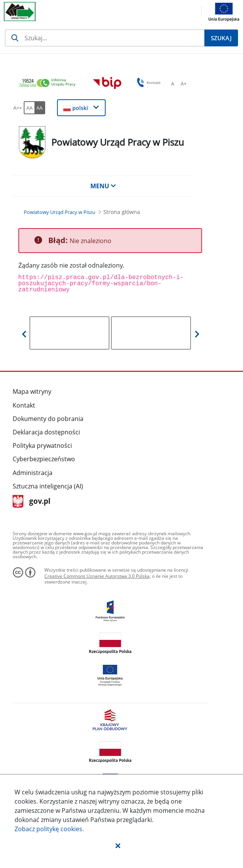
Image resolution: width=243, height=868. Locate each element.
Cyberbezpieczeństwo (44, 459)
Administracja (33, 473)
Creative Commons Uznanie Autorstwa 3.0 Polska (97, 576)
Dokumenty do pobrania (48, 419)
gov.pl (32, 502)
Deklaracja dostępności (46, 432)
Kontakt (24, 405)
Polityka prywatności (42, 446)
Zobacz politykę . (49, 829)
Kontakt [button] (148, 82)
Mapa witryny (32, 391)
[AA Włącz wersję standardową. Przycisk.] (29, 108)
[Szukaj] (105, 38)
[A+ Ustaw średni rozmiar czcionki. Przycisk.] (183, 84)
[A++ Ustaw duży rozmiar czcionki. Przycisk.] (18, 108)
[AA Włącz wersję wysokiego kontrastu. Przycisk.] (40, 108)
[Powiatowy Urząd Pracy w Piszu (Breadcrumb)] (60, 212)
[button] (118, 845)
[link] (49, 83)
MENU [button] (103, 186)
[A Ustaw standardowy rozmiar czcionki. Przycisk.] (173, 84)
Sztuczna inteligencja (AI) (48, 486)
